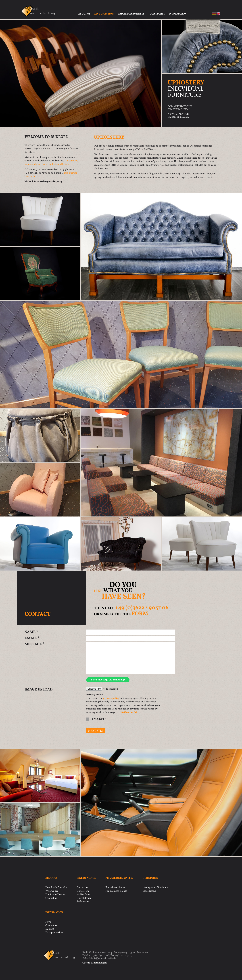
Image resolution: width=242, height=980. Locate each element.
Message (34, 644)
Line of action (104, 14)
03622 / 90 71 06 (100, 955)
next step (96, 731)
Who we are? (53, 891)
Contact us (51, 898)
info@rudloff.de (128, 712)
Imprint (50, 929)
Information (178, 14)
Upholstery (83, 891)
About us (84, 14)
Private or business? (132, 14)
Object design (84, 898)
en (218, 14)
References (83, 902)
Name (31, 632)
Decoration (83, 888)
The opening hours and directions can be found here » (51, 163)
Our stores (157, 14)
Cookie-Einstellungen (95, 963)
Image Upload (39, 690)
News (48, 922)
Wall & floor (83, 895)
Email (32, 638)
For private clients (115, 888)
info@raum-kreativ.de (104, 958)
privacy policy (111, 698)
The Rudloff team (55, 895)
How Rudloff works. (56, 888)
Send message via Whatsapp (108, 680)
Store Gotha (149, 891)
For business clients (116, 891)
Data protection (54, 933)
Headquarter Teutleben (155, 888)
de (214, 14)
